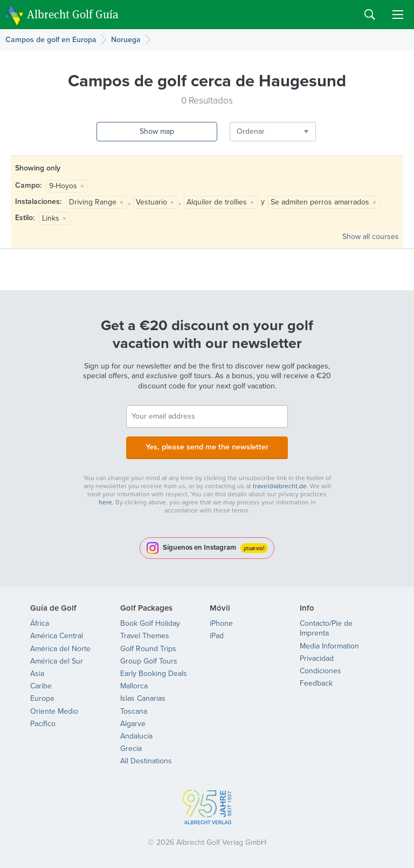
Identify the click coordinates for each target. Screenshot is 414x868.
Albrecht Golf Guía (73, 14)
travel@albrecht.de (280, 485)
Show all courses (371, 237)
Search (370, 15)
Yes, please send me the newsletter (207, 446)
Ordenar (232, 131)
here (105, 501)
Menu (398, 15)
